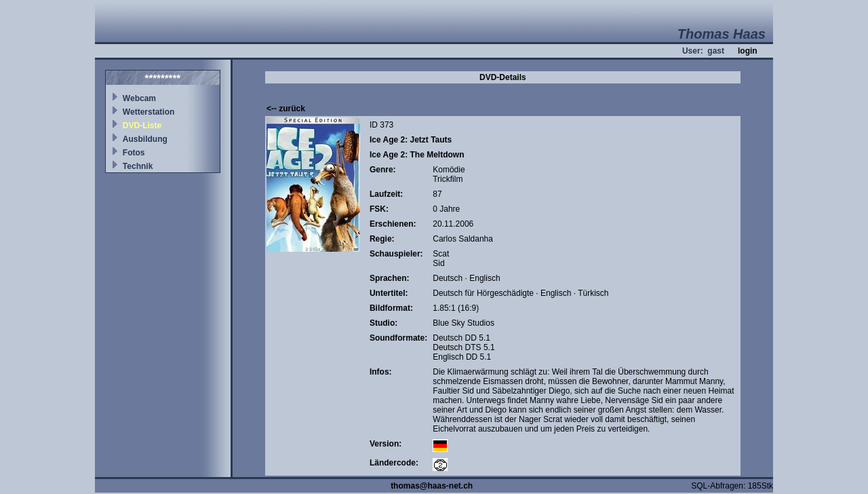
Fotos (134, 153)
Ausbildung (145, 139)
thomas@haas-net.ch (432, 486)
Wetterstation (149, 112)
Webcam (139, 98)
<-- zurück (286, 109)
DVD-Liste (142, 126)
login (748, 51)
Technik (138, 166)
